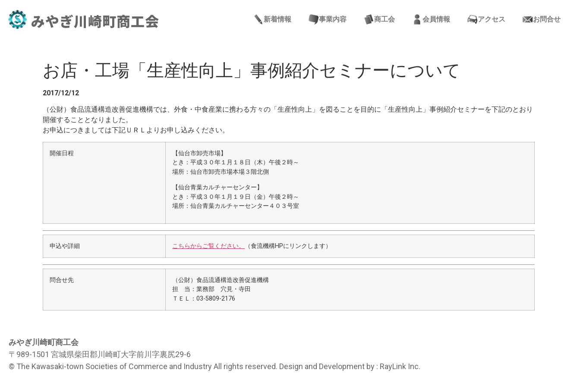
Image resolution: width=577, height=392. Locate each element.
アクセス (486, 19)
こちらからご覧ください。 (208, 246)
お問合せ (542, 19)
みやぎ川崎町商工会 (95, 21)
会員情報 (431, 19)
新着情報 (272, 19)
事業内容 (328, 19)
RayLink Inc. (400, 366)
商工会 (379, 19)
